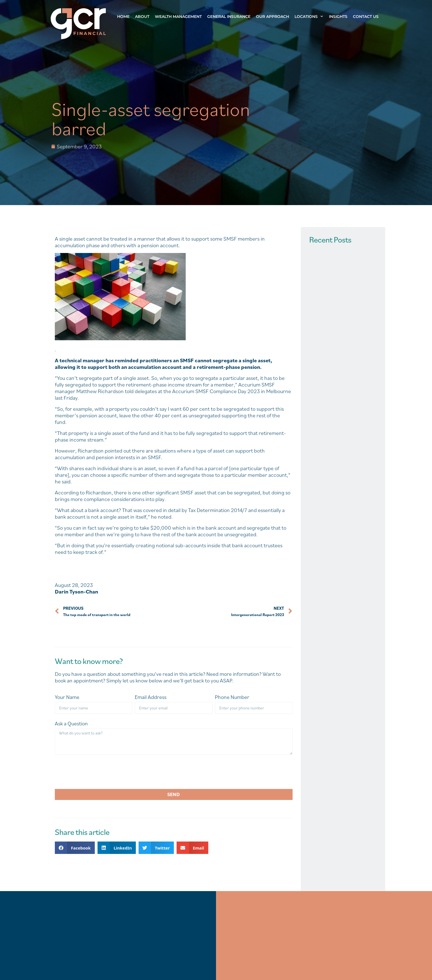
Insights (338, 17)
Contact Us (366, 17)
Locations (310, 17)
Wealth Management (178, 17)
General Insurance (229, 17)
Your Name (67, 697)
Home (123, 17)
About (142, 17)
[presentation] (97, 772)
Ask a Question (71, 724)
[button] (75, 848)
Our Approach (272, 17)
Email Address (151, 697)
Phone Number (232, 697)
